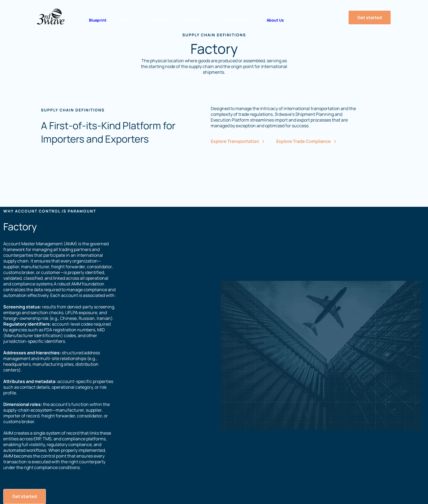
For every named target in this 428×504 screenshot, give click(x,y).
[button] (128, 20)
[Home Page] (51, 17)
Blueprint (98, 20)
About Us (275, 20)
